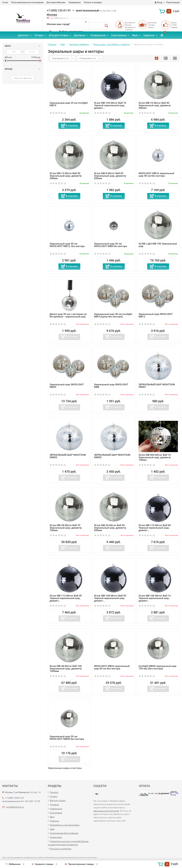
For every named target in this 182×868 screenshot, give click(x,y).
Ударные (149, 35)
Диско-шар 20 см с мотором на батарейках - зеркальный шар (68, 315)
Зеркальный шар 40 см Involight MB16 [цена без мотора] (113, 315)
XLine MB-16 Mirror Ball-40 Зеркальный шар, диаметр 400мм (155, 105)
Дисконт (24, 35)
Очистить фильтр (23, 78)
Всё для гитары (59, 35)
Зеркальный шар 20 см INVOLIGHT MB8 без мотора (111, 245)
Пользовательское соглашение (27, 2)
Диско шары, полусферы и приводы (111, 44)
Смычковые (119, 35)
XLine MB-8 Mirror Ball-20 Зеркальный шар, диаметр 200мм (110, 176)
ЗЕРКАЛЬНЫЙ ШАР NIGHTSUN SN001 (157, 386)
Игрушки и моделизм (61, 849)
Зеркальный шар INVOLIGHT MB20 (67, 386)
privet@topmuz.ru (15, 807)
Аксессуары (56, 837)
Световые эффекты (79, 44)
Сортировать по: (60, 58)
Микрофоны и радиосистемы (65, 825)
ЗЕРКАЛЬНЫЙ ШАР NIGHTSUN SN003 (68, 456)
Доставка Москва (56, 2)
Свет (63, 44)
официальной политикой (106, 811)
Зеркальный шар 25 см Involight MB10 (69, 104)
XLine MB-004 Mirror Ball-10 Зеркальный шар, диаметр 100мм (155, 457)
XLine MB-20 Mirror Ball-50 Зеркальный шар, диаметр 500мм (110, 528)
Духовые (79, 35)
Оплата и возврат (93, 2)
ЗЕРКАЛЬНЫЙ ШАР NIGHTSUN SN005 (112, 456)
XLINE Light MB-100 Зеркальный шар (158, 245)
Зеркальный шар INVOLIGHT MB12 (156, 315)
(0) (58, 113)
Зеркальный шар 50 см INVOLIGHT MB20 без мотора (67, 738)
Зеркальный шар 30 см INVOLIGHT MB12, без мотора (67, 245)
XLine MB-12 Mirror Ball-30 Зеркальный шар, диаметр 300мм (66, 176)
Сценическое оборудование (64, 833)
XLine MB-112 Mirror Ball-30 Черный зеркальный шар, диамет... (66, 598)
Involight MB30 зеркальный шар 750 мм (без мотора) (157, 667)
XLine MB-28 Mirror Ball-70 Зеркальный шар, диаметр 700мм (66, 528)
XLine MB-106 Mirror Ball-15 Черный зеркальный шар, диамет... (155, 598)
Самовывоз (75, 2)
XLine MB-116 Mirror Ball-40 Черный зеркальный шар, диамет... (155, 528)
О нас (5, 2)
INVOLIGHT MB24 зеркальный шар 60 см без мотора (112, 667)
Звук (135, 35)
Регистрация (173, 2)
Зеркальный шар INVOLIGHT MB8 (111, 386)
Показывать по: (88, 58)
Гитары (39, 35)
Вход (158, 2)
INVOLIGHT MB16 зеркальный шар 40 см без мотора (156, 174)
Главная (52, 44)
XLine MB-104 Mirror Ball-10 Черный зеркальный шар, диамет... (110, 105)
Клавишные (98, 35)
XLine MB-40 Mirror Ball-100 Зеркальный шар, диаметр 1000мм (66, 669)
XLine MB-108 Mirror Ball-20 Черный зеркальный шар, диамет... (110, 598)
